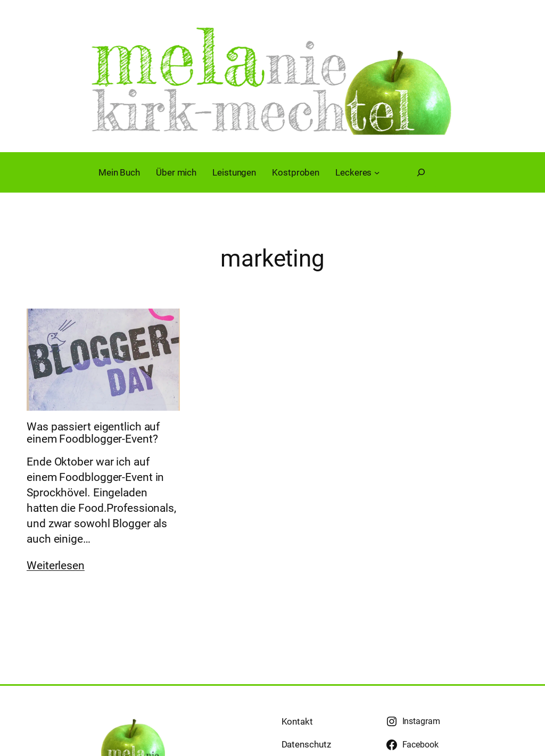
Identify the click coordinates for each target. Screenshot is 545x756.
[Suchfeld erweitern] (421, 172)
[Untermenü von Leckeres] (377, 172)
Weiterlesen (56, 566)
